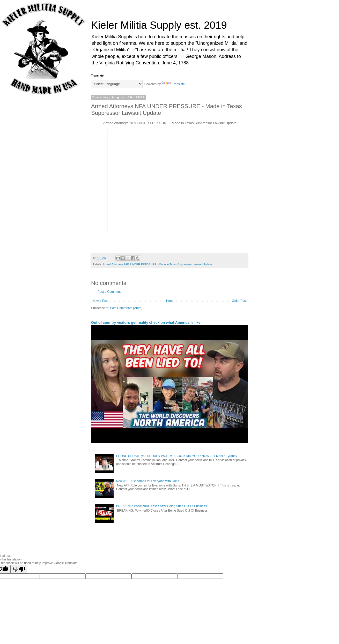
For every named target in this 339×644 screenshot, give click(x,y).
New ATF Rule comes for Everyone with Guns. (148, 481)
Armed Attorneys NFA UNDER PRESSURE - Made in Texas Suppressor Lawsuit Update (157, 264)
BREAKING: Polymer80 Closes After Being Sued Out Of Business (161, 506)
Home (170, 301)
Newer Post (100, 301)
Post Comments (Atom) (126, 308)
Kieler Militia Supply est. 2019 (159, 25)
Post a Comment (109, 292)
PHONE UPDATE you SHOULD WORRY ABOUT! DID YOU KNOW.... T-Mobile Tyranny (177, 456)
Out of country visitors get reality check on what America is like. (146, 323)
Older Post (239, 301)
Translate (173, 84)
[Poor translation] (19, 569)
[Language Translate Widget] (117, 84)
